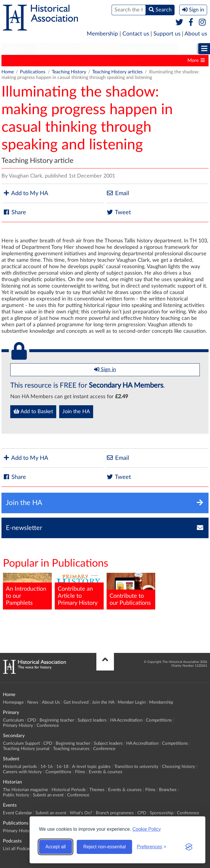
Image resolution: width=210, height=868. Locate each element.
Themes (97, 790)
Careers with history (22, 772)
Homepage (13, 702)
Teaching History (63, 60)
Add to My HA (25, 193)
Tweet (119, 212)
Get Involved (76, 702)
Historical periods (20, 767)
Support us (167, 34)
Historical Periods (69, 790)
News (33, 702)
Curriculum (13, 720)
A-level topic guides (91, 767)
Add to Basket (33, 411)
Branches (168, 790)
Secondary (59, 49)
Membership (102, 34)
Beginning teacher (57, 720)
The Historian (103, 60)
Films (80, 772)
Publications (33, 72)
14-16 (47, 767)
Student (99, 49)
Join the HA (76, 412)
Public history (16, 795)
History (133, 60)
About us (196, 34)
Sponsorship (162, 813)
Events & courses (106, 772)
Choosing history (179, 767)
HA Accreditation (126, 720)
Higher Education (148, 49)
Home (8, 72)
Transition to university (136, 767)
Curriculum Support (21, 743)
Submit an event (48, 795)
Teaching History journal (26, 749)
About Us (51, 702)
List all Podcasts (18, 849)
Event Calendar (17, 813)
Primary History (21, 60)
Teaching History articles (117, 72)
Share (14, 212)
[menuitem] (19, 49)
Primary (19, 49)
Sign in (105, 369)
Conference (48, 726)
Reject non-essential (104, 847)
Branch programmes (115, 813)
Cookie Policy (147, 829)
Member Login (132, 702)
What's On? (81, 813)
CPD (32, 720)
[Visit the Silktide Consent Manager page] (189, 847)
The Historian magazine (25, 790)
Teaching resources (71, 749)
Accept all (56, 847)
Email (118, 193)
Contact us (136, 34)
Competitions (159, 720)
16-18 (62, 767)
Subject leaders (92, 720)
